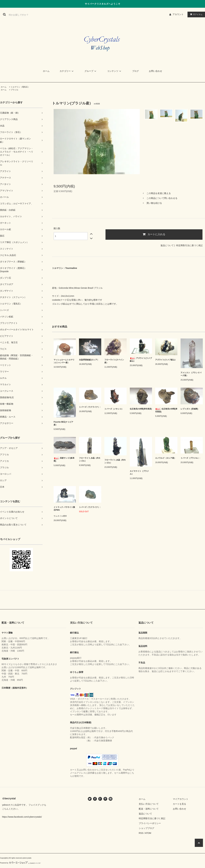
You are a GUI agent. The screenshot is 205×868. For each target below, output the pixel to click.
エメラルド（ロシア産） (166, 458)
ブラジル (15, 90)
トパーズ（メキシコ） (114, 409)
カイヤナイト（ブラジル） (139, 473)
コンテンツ (115, 71)
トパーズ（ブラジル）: (190, 458)
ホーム (46, 71)
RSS (141, 833)
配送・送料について (149, 809)
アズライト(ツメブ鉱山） (141, 360)
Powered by (20, 863)
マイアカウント (181, 799)
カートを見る (179, 804)
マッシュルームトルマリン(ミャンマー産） (64, 361)
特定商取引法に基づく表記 (189, 245)
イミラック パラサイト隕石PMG (64, 509)
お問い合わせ (155, 71)
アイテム (196, 14)
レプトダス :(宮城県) (189, 409)
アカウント (178, 14)
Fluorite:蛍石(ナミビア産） (63, 423)
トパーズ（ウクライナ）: (90, 407)
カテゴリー (67, 71)
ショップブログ (146, 828)
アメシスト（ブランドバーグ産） (191, 374)
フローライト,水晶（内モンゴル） (90, 459)
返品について (167, 245)
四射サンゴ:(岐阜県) (64, 460)
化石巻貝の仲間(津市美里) (141, 409)
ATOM (148, 833)
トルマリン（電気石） (20, 87)
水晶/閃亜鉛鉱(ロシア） (89, 360)
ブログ (135, 71)
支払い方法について (149, 804)
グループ (91, 71)
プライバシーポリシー (150, 823)
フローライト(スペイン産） (114, 361)
